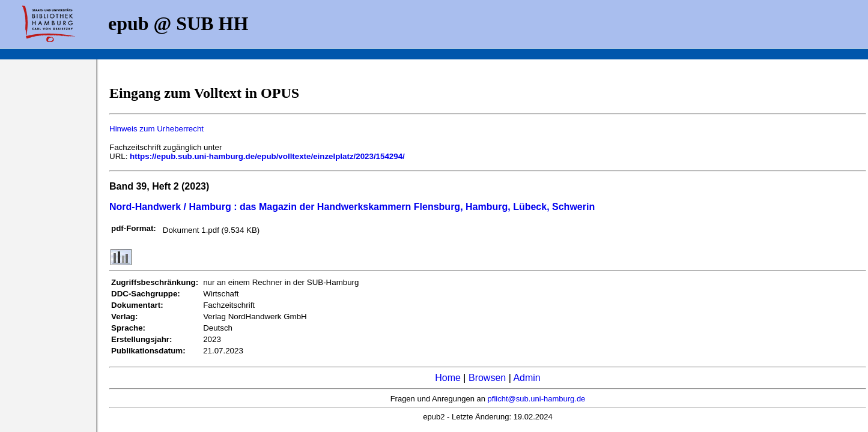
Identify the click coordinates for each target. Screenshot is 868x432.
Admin (527, 378)
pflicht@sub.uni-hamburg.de (537, 399)
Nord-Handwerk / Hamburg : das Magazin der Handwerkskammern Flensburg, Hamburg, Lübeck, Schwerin (352, 207)
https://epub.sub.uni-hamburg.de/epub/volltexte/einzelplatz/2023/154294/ (267, 156)
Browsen (487, 378)
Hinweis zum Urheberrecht (156, 129)
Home (448, 378)
